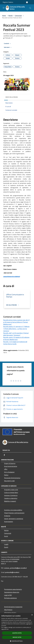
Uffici (6, 469)
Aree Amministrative (11, 466)
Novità (10, 16)
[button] (17, 641)
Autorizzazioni (9, 522)
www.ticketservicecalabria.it (12, 276)
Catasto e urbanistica (11, 498)
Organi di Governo (10, 463)
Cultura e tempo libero (11, 493)
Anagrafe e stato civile (11, 490)
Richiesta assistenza (10, 598)
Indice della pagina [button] (12, 97)
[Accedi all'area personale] (27, 2)
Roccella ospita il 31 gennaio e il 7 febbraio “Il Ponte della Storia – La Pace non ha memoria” (16, 329)
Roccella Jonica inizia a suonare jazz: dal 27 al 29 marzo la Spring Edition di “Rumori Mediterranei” (16, 322)
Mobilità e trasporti (10, 501)
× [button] (32, 615)
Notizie (6, 530)
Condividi (8, 44)
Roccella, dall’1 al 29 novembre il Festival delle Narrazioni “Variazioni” (16, 334)
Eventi (6, 547)
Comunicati (18, 16)
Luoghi (6, 544)
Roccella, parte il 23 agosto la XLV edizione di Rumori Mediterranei (16, 338)
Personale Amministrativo (12, 478)
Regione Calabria (8, 2)
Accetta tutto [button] (17, 633)
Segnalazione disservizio (12, 592)
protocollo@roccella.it (12, 572)
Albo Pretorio (8, 610)
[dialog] (17, 628)
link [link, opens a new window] (7, 629)
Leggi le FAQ (8, 595)
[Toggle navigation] (4, 8)
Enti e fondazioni (9, 472)
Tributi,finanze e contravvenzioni (14, 513)
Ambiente (7, 516)
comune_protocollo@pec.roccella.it (15, 568)
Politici (6, 475)
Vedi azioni (8, 47)
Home (4, 16)
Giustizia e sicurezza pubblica (13, 510)
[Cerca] (30, 8)
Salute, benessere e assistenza (14, 519)
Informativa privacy (10, 613)
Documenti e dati (9, 481)
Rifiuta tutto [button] (17, 637)
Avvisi (6, 536)
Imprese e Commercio (11, 495)
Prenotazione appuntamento (13, 589)
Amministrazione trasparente (13, 607)
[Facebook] (4, 455)
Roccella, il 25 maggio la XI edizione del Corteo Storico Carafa (15, 343)
